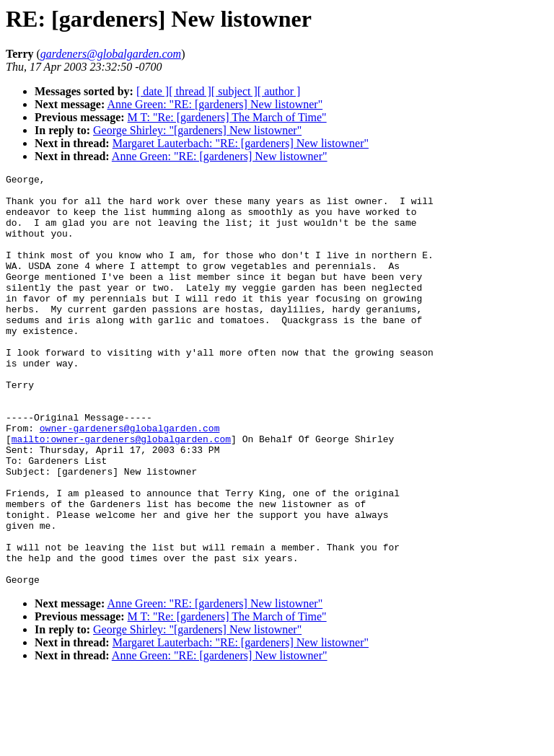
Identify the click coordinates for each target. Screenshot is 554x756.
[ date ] (153, 91)
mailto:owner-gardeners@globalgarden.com (121, 493)
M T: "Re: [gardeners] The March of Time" (227, 117)
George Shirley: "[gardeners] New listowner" (197, 130)
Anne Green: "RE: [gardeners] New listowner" (215, 104)
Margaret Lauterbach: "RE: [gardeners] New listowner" (241, 143)
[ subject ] (234, 91)
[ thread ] (190, 91)
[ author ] (279, 91)
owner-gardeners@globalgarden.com (130, 480)
